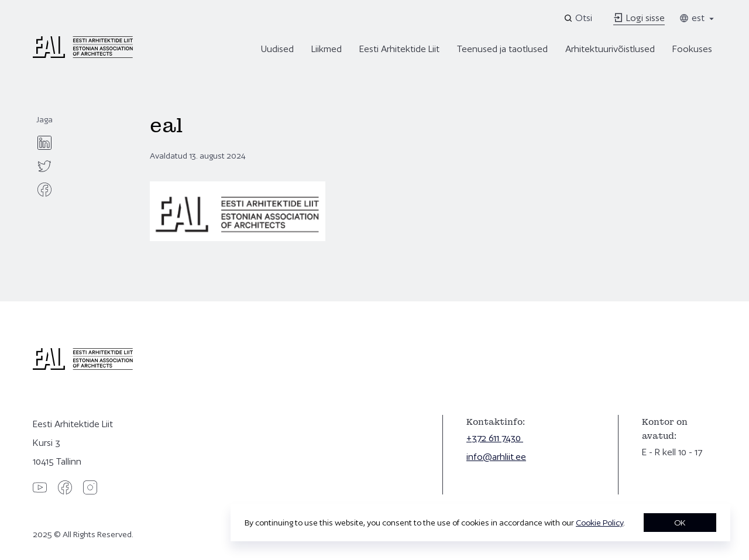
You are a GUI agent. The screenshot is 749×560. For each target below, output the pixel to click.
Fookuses (692, 49)
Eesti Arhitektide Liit (399, 49)
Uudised (277, 49)
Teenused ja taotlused (502, 49)
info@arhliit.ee (496, 457)
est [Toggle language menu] (698, 18)
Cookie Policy (599, 523)
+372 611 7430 (495, 438)
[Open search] (579, 18)
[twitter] (44, 166)
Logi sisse (639, 18)
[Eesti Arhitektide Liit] (83, 55)
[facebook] (44, 190)
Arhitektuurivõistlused (610, 49)
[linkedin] (44, 143)
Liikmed (327, 49)
